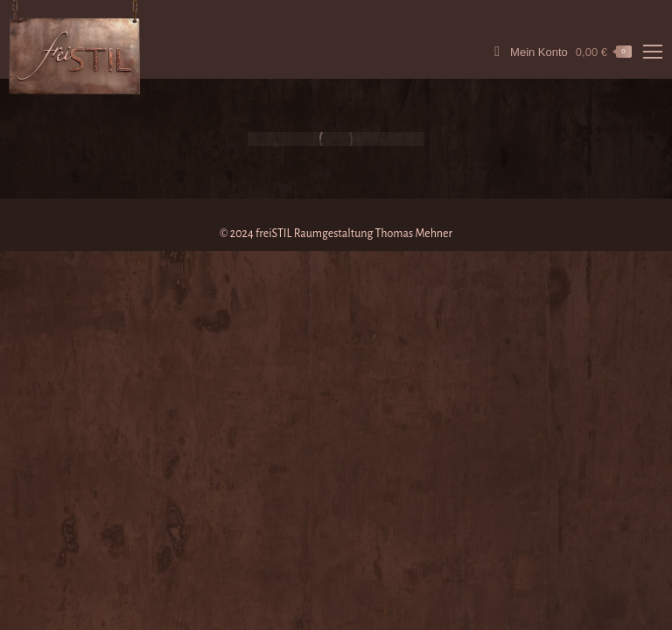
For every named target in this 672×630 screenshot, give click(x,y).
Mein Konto (528, 52)
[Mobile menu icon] (653, 52)
